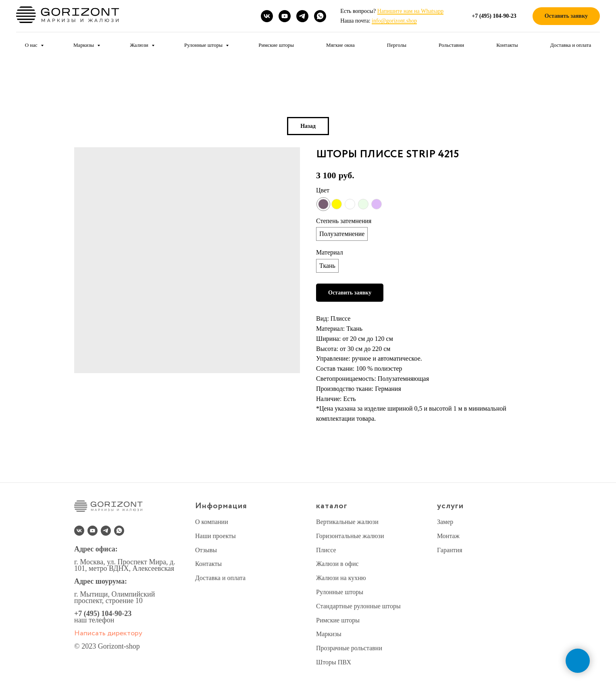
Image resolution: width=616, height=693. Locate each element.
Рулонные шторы (204, 45)
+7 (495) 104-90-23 (103, 614)
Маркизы (84, 45)
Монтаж (448, 536)
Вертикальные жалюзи (347, 522)
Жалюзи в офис (337, 564)
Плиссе (326, 550)
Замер (445, 522)
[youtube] (285, 16)
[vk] (267, 16)
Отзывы (206, 550)
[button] (566, 16)
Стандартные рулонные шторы (358, 606)
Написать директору (108, 633)
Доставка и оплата (571, 45)
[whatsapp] (320, 16)
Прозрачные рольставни (349, 648)
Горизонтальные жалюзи (350, 536)
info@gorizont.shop (394, 21)
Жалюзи (140, 45)
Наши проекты (215, 536)
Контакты (507, 45)
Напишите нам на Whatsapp (410, 11)
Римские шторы (276, 45)
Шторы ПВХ (334, 662)
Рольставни (451, 45)
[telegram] (302, 16)
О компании (212, 522)
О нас (32, 45)
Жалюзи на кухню (341, 578)
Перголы (397, 45)
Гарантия (450, 550)
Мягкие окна (340, 45)
